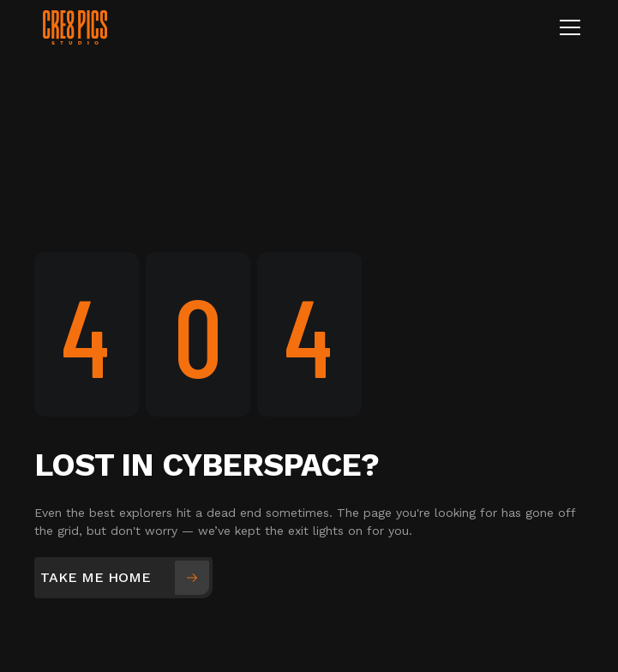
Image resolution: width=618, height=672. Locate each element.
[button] (567, 27)
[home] (251, 27)
